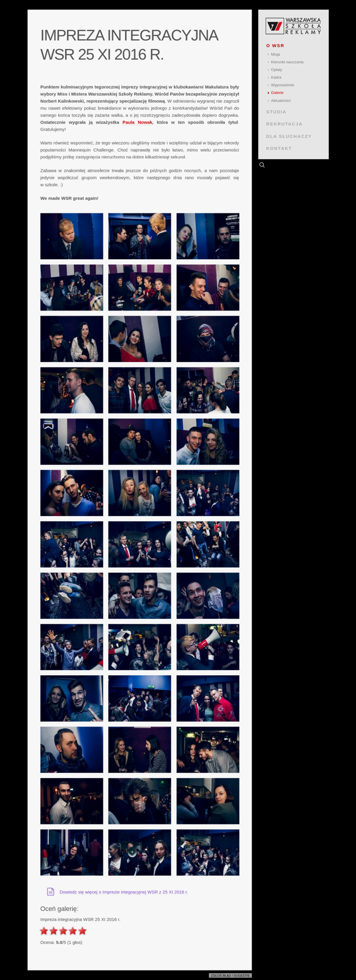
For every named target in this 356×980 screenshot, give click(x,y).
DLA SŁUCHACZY (289, 136)
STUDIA (276, 112)
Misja (276, 54)
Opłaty (277, 70)
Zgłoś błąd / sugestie (230, 976)
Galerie (277, 93)
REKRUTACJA (284, 124)
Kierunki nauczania (287, 62)
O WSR (275, 45)
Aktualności (281, 101)
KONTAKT (279, 148)
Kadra (276, 77)
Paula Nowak (137, 122)
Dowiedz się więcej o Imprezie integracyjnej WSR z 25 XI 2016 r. (124, 892)
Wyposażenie (283, 85)
